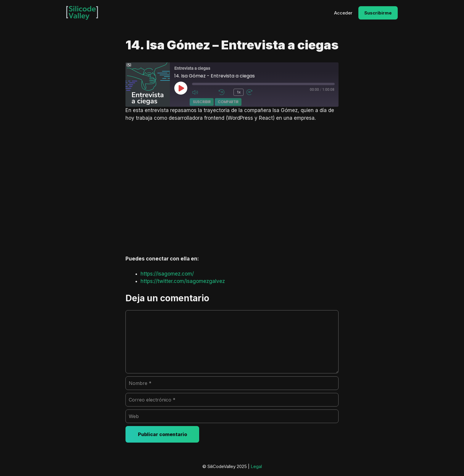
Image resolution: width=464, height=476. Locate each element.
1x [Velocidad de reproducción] (238, 92)
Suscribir (202, 102)
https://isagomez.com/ (167, 274)
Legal (256, 466)
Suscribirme (378, 13)
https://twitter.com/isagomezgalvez (183, 281)
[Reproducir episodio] (181, 88)
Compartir (228, 102)
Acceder (343, 13)
